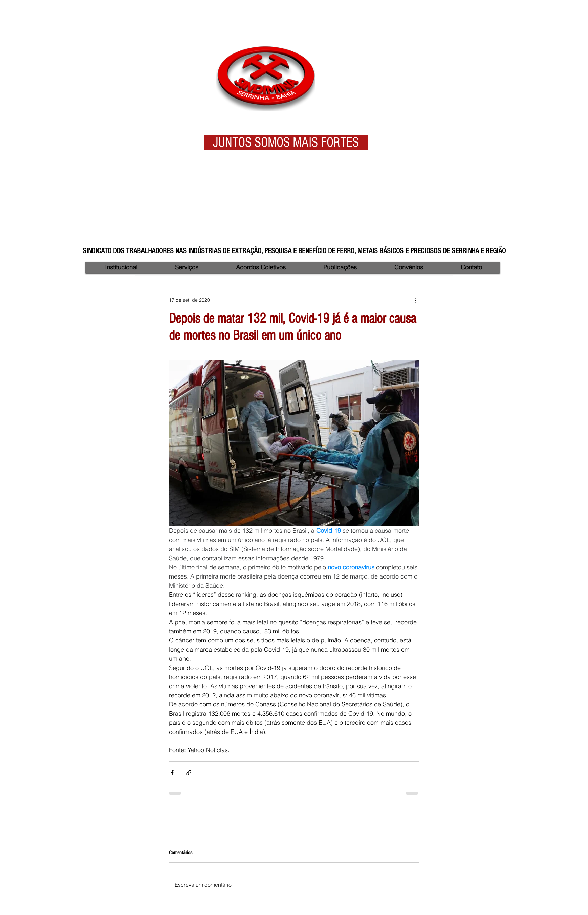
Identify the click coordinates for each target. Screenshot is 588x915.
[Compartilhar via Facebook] (172, 773)
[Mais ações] (415, 300)
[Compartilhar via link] (189, 773)
